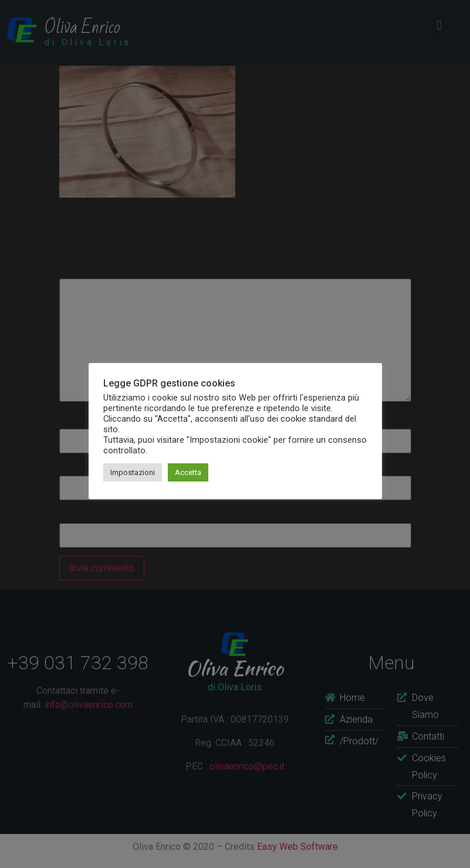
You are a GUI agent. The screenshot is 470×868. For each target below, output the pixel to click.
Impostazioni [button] (133, 472)
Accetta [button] (188, 472)
